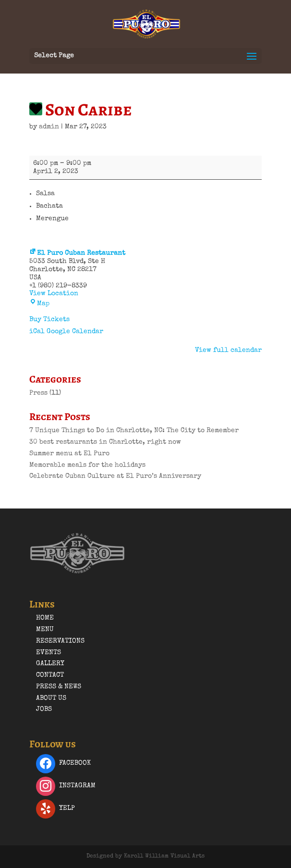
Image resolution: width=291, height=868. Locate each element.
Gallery (50, 664)
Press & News (59, 687)
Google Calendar (75, 332)
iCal (37, 332)
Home (45, 618)
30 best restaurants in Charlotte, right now (105, 442)
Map (39, 304)
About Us (51, 698)
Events (48, 653)
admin (49, 127)
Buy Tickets (49, 320)
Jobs (44, 709)
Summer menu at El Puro (69, 454)
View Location (54, 294)
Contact (50, 675)
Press (38, 393)
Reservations (60, 641)
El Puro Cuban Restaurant (77, 253)
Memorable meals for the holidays (87, 465)
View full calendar (228, 350)
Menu (45, 630)
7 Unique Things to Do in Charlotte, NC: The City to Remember (134, 431)
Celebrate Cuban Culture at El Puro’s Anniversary (115, 476)
